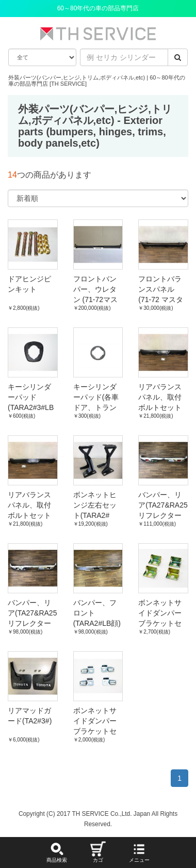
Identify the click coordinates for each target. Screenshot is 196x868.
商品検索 (57, 852)
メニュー (139, 852)
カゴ (98, 852)
